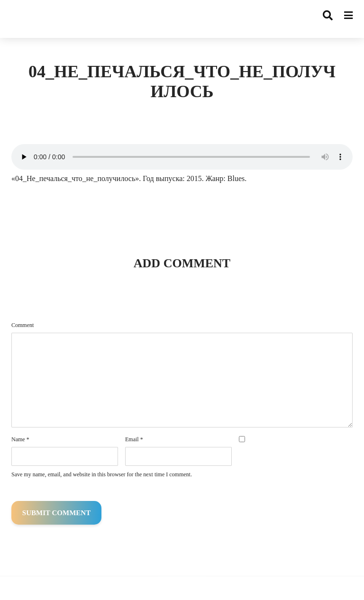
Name (20, 439)
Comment (23, 325)
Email (134, 439)
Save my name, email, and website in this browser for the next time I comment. (102, 474)
